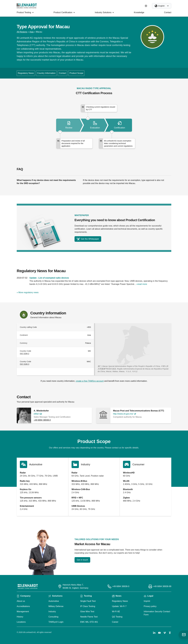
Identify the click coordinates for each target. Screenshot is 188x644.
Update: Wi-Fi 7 (119, 606)
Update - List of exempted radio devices (49, 278)
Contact (62, 73)
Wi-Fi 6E (116, 612)
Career (115, 622)
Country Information (46, 73)
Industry (52, 612)
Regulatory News (26, 73)
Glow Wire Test (87, 612)
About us (21, 601)
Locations (21, 622)
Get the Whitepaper (88, 239)
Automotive (54, 601)
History (20, 617)
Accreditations (23, 606)
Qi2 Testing (117, 617)
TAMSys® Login (56, 622)
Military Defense (56, 606)
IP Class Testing (88, 606)
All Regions (22, 32)
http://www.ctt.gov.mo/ (123, 414)
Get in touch (82, 560)
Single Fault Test (88, 601)
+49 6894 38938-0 (42, 420)
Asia (32, 32)
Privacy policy (150, 606)
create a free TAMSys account (90, 381)
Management (23, 612)
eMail (36, 414)
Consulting (53, 617)
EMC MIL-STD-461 (89, 622)
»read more (142, 284)
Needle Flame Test (89, 617)
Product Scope (76, 73)
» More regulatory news (28, 292)
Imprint (147, 601)
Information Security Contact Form (157, 613)
